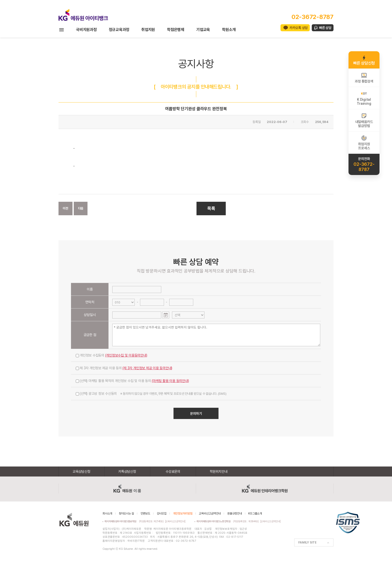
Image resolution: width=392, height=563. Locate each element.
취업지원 (148, 30)
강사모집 (162, 513)
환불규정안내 (235, 513)
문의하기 (196, 413)
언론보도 (145, 513)
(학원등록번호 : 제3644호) (228, 521)
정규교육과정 (119, 30)
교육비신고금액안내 (210, 513)
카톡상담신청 (127, 471)
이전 (65, 208)
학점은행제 (176, 30)
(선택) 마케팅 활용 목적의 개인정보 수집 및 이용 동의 (132, 381)
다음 (81, 208)
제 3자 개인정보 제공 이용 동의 (124, 368)
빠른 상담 (325, 28)
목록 (211, 208)
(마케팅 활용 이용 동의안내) (170, 381)
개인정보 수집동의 (111, 355)
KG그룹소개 (255, 513)
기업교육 (203, 30)
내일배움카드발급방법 (364, 120)
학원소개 (229, 30)
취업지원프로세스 (364, 142)
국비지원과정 (86, 30)
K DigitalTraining (364, 98)
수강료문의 (173, 471)
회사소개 (107, 513)
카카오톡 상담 (299, 28)
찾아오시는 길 (126, 513)
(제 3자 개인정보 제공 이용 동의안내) (147, 368)
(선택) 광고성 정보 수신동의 (151, 393)
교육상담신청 (81, 471)
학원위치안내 (219, 471)
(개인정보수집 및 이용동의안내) (126, 355)
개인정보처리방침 (183, 513)
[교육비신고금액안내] (175, 521)
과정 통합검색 (364, 78)
